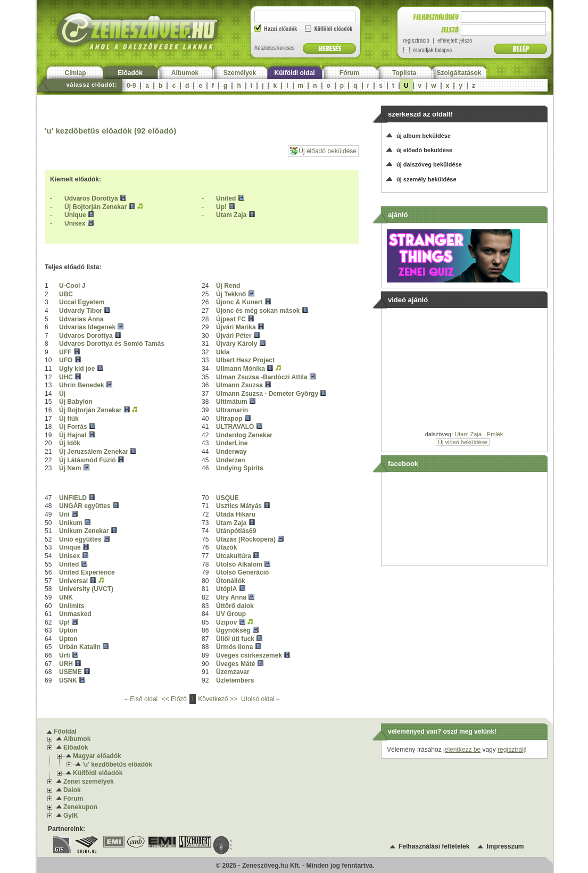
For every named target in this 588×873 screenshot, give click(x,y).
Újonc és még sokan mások (258, 311)
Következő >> (218, 699)
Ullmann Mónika (241, 369)
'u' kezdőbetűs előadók (117, 764)
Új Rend (228, 286)
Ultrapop (229, 419)
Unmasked (75, 614)
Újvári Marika (236, 327)
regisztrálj (511, 750)
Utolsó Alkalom (239, 564)
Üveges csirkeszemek (249, 655)
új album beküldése (424, 136)
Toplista (404, 73)
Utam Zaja (231, 215)
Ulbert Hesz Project (245, 360)
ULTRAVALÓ (235, 427)
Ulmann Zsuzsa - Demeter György (267, 394)
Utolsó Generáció (242, 572)
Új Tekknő (231, 294)
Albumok (185, 73)
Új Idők (70, 443)
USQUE (227, 498)
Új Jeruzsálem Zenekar (94, 452)
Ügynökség (233, 630)
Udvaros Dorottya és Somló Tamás (112, 344)
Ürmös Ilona (234, 647)
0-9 (131, 86)
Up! (221, 207)
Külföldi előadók (98, 773)
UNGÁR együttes (85, 506)
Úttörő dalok (235, 606)
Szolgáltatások (459, 73)
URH (66, 664)
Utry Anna (231, 597)
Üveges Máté (235, 664)
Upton (68, 630)
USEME (71, 672)
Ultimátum (232, 402)
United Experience (87, 572)
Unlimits (72, 606)
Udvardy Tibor (81, 311)
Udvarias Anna (81, 319)
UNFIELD (73, 498)
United (226, 198)
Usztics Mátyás (239, 506)
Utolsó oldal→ (261, 699)
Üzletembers (235, 680)
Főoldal (65, 731)
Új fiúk (69, 419)
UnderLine (232, 443)
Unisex (75, 223)
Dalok (72, 790)
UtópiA (226, 589)
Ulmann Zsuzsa (239, 385)
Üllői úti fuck (235, 639)
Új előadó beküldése (323, 151)
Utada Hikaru (236, 514)
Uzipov (226, 622)
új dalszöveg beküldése (429, 164)
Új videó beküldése (463, 442)
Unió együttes (80, 539)
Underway (231, 452)
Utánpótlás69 (236, 531)
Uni (64, 514)
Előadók (130, 73)
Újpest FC (231, 319)
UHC (66, 377)
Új (62, 394)
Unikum (71, 523)
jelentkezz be (462, 750)
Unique (75, 215)
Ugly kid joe (77, 369)
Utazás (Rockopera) (246, 539)
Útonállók (231, 581)
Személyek (240, 73)
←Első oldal (141, 699)
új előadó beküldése (424, 150)
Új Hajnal (73, 435)
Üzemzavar (233, 672)
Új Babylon (76, 402)
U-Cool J (72, 286)
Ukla (223, 352)
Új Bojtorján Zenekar (96, 207)
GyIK (71, 816)
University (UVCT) (86, 589)
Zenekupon (80, 807)
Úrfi (65, 655)
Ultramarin (232, 410)
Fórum (349, 73)
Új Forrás (73, 427)
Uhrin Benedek (82, 385)
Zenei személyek (89, 781)
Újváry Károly (237, 344)
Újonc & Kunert (239, 302)
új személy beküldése (426, 179)
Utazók (226, 547)
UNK (66, 597)
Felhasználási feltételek (434, 846)
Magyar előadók (97, 756)
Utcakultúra (234, 556)
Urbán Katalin (80, 647)
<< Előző (175, 699)
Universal (73, 581)
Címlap (75, 73)
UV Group (231, 614)
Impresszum (505, 846)
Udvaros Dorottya (91, 198)
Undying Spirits (240, 468)
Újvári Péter (234, 336)
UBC (66, 294)
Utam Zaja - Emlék (479, 434)
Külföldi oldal (295, 73)
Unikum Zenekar (84, 531)
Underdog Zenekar (244, 435)
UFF (65, 352)
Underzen (231, 460)
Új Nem (70, 468)
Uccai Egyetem (82, 302)
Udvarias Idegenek (87, 327)
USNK (68, 680)
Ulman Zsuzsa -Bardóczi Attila (262, 377)
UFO (66, 360)
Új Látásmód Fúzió (88, 460)
